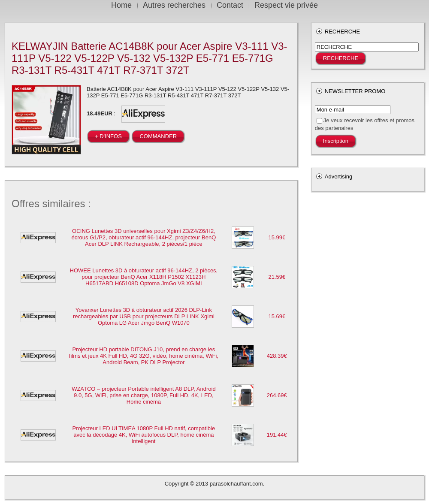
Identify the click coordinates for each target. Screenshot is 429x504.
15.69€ (277, 316)
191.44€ (277, 435)
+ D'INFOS (108, 136)
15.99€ (277, 237)
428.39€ (277, 356)
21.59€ (277, 277)
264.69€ (277, 395)
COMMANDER (158, 136)
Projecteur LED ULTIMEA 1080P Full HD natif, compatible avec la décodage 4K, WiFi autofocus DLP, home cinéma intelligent (144, 435)
